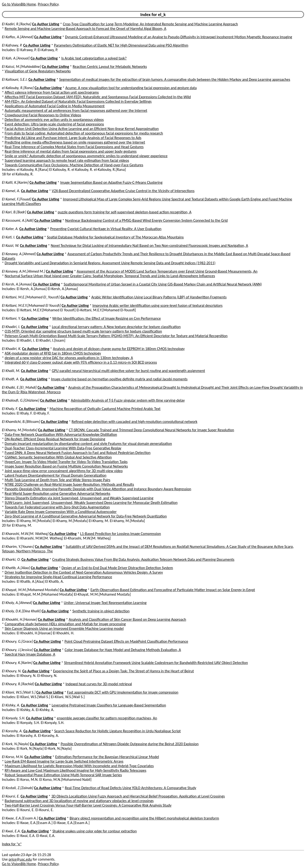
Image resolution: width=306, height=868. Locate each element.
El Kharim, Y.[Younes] (18, 547)
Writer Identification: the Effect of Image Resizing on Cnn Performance (107, 318)
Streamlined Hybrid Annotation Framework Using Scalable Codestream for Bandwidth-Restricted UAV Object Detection (156, 663)
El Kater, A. (10, 229)
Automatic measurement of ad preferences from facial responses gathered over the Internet (76, 111)
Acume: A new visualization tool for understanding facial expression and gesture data (131, 88)
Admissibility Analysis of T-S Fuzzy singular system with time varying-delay (128, 400)
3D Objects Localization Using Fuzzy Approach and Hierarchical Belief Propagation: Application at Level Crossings (138, 796)
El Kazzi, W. (11, 245)
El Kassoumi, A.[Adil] (18, 220)
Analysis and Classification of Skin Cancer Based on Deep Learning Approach (127, 619)
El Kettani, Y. (11, 318)
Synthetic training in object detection (101, 611)
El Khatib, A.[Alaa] (16, 568)
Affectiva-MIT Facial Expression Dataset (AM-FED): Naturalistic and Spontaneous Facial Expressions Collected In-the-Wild (98, 97)
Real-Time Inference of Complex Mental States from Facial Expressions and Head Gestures (74, 147)
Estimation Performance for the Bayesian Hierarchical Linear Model (107, 757)
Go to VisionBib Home (19, 4)
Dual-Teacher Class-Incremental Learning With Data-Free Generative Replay (63, 448)
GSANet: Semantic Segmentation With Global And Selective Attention (58, 457)
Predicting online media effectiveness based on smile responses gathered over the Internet (75, 142)
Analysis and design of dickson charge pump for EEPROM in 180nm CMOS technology (119, 349)
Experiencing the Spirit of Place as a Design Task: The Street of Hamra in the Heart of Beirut (123, 671)
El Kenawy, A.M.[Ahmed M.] (24, 271)
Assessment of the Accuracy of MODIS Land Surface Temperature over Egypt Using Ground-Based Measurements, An (167, 271)
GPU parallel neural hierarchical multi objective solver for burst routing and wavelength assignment (128, 371)
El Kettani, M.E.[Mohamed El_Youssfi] (31, 297)
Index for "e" (12, 844)
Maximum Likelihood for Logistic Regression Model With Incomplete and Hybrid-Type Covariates (79, 766)
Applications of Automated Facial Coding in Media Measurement (55, 106)
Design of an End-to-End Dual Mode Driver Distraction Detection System (117, 568)
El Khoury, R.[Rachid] (18, 684)
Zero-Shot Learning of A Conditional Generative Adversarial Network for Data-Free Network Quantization (86, 516)
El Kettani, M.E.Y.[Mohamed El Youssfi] (31, 305)
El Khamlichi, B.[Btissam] (21, 422)
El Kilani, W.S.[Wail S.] (19, 692)
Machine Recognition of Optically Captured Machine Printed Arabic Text (105, 409)
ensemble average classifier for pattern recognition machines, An (107, 718)
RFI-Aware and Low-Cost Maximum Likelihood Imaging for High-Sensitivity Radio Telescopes (76, 770)
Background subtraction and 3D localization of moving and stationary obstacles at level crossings (79, 801)
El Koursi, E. (11, 796)
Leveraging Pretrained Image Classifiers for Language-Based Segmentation (109, 705)
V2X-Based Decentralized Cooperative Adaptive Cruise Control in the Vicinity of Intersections (123, 191)
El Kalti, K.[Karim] (15, 182)
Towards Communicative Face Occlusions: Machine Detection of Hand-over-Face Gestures (74, 165)
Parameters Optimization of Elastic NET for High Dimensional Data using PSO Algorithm (121, 45)
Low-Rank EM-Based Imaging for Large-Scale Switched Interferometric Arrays (64, 761)
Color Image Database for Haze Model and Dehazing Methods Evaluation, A (123, 650)
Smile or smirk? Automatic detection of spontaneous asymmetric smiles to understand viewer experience (86, 156)
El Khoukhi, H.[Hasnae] (19, 619)
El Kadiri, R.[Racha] (17, 24)
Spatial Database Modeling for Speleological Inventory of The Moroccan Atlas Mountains (115, 237)
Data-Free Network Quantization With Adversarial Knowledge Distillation (61, 434)
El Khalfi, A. (11, 379)
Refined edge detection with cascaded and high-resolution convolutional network (135, 422)
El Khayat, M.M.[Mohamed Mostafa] (30, 590)
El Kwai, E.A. (11, 831)
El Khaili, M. (11, 371)
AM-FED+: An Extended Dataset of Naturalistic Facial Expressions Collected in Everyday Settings (78, 101)
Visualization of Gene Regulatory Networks (38, 71)
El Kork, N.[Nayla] (15, 744)
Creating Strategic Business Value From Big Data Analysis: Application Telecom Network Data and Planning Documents (143, 559)
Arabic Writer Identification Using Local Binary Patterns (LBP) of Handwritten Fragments (159, 297)
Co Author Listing (46, 24)
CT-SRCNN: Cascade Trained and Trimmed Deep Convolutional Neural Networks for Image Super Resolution (151, 430)
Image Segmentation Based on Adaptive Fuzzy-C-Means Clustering (111, 182)
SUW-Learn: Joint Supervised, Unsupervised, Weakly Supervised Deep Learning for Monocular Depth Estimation (91, 503)
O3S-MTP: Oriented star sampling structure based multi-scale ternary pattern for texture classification (83, 331)
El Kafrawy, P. (12, 45)
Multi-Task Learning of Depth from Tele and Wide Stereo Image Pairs (58, 480)
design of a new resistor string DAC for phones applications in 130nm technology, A (69, 358)
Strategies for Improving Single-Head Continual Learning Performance (58, 577)
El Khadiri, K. (12, 349)
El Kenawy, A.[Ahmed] (19, 254)
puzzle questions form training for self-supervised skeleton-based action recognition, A (125, 212)
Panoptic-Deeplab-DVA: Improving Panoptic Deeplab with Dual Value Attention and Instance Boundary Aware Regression (98, 489)
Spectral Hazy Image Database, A (30, 654)
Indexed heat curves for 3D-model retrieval (99, 684)
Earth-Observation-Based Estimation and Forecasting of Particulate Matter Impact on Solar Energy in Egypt (173, 590)
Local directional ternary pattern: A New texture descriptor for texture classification (116, 327)
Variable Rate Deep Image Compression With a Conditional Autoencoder (61, 512)
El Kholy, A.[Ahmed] (17, 603)
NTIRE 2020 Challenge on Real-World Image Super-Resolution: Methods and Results (69, 484)
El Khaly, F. (10, 409)
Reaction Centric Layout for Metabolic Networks (110, 67)
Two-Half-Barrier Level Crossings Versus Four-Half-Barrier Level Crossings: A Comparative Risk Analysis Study (88, 805)
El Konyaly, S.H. (14, 718)
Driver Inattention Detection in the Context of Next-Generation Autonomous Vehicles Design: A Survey (84, 572)
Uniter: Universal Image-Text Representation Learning (105, 603)
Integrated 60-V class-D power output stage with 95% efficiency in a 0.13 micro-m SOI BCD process (81, 362)
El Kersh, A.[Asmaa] (17, 284)
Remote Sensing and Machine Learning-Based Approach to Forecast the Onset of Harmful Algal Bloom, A (86, 29)
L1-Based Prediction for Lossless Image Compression (121, 534)
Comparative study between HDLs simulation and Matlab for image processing (65, 624)
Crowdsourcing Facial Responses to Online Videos (43, 115)
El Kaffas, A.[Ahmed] (18, 37)
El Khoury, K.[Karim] (17, 663)
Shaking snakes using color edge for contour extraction (95, 831)
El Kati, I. (9, 237)
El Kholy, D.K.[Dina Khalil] (21, 611)
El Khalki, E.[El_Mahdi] (19, 387)
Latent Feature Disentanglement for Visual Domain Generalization (56, 475)
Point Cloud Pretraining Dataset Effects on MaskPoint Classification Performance (126, 641)
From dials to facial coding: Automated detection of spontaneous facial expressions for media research (84, 133)
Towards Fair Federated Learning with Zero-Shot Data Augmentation (57, 507)
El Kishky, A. (11, 705)
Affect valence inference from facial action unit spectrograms (52, 92)
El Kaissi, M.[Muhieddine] (22, 67)
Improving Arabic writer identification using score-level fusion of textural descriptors (158, 305)
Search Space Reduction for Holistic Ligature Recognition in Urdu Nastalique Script (117, 731)
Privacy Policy (48, 4)
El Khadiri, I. (11, 327)
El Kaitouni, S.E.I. (15, 79)
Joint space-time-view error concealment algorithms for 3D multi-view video (64, 471)
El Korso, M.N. (13, 757)
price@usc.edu (20, 859)
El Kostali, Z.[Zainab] (18, 788)
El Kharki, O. (11, 559)
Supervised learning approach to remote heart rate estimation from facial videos (67, 160)
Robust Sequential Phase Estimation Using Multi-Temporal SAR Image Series (63, 775)
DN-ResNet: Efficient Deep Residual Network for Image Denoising (55, 439)
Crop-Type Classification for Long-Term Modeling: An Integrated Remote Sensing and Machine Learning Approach (150, 24)
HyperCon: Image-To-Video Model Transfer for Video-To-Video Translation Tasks (66, 462)
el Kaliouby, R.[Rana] (18, 88)
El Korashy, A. (12, 731)
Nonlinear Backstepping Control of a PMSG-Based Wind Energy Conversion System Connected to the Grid (146, 220)
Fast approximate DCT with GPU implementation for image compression (123, 692)
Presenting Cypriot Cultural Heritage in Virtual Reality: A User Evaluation (106, 229)
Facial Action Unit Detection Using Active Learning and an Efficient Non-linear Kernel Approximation (82, 129)
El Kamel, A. (11, 191)
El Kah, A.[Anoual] (16, 58)
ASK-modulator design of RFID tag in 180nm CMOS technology (53, 353)
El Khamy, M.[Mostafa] (20, 430)
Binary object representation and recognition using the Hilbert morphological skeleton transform (144, 818)
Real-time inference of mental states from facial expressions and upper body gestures (71, 151)
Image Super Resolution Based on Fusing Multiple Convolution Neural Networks (66, 466)
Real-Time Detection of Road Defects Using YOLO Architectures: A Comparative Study (131, 788)
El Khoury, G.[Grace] (17, 641)
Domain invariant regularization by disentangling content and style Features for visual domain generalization (88, 444)
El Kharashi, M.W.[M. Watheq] (25, 534)
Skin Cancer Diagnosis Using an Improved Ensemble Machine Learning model (64, 628)
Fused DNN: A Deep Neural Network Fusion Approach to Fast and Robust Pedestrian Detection (78, 453)
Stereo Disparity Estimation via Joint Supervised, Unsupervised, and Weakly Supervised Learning (79, 498)
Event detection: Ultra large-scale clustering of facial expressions (54, 124)
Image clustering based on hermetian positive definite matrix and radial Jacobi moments (119, 379)
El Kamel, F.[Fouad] (17, 199)
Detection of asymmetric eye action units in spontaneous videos (54, 120)
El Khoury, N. (12, 671)
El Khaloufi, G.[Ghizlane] (21, 400)
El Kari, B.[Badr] (14, 212)
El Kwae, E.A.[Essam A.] (20, 818)
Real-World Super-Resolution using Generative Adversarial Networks (58, 493)
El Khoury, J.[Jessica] (17, 650)
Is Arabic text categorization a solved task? (94, 58)
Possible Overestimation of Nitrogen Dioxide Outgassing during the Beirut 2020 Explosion (130, 744)
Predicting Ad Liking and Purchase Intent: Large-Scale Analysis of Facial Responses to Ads (73, 138)
